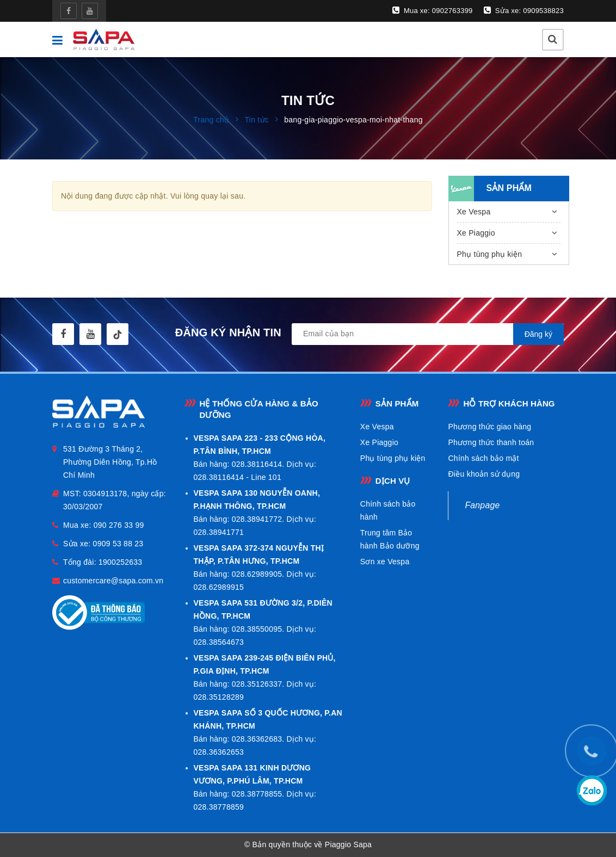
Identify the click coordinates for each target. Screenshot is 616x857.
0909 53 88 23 (118, 544)
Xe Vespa (474, 212)
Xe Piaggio (476, 233)
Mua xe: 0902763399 (433, 10)
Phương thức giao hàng (489, 427)
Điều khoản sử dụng (484, 474)
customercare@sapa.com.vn (113, 581)
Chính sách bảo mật (483, 458)
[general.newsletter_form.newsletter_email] (428, 334)
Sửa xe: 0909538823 (524, 10)
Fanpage (482, 505)
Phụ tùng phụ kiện (490, 254)
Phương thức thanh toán (491, 442)
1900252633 (120, 562)
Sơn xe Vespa (385, 562)
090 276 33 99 (119, 525)
